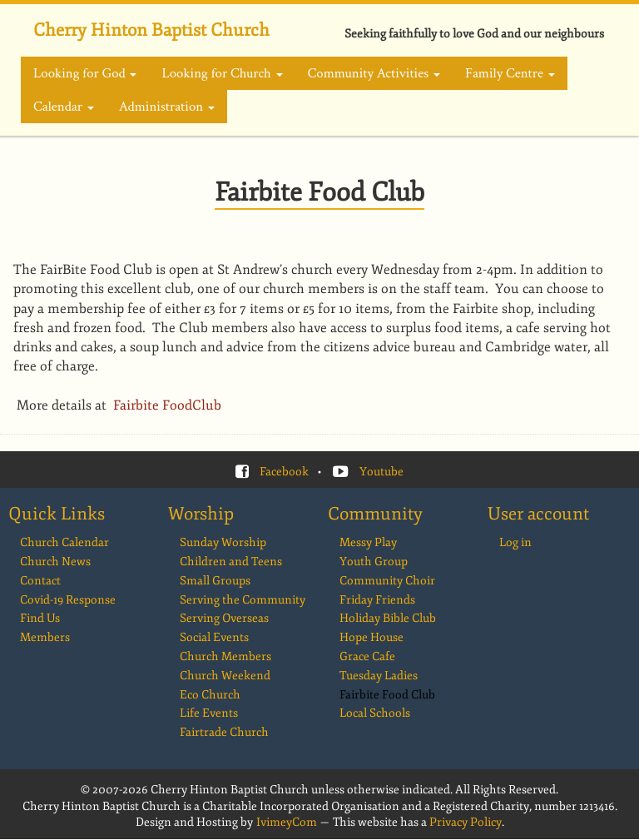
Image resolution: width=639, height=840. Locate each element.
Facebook (284, 472)
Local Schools (375, 713)
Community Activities (374, 73)
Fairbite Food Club (387, 695)
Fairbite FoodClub (169, 405)
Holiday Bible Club (388, 618)
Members (45, 637)
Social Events (214, 637)
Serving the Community (243, 600)
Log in (515, 542)
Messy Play (368, 542)
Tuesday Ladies (379, 676)
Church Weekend (225, 676)
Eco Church (210, 695)
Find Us (40, 618)
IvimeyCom (287, 822)
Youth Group (374, 562)
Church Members (225, 656)
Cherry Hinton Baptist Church (151, 30)
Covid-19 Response (68, 600)
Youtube (381, 472)
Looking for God (85, 73)
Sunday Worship (223, 542)
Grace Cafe (367, 656)
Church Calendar (64, 542)
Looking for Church (222, 73)
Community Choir (387, 581)
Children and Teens (231, 562)
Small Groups (215, 581)
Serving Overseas (224, 618)
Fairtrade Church (224, 732)
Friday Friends (377, 600)
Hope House (372, 637)
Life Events (209, 713)
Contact (40, 581)
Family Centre (510, 73)
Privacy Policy (466, 822)
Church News (55, 562)
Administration (167, 107)
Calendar (64, 107)
